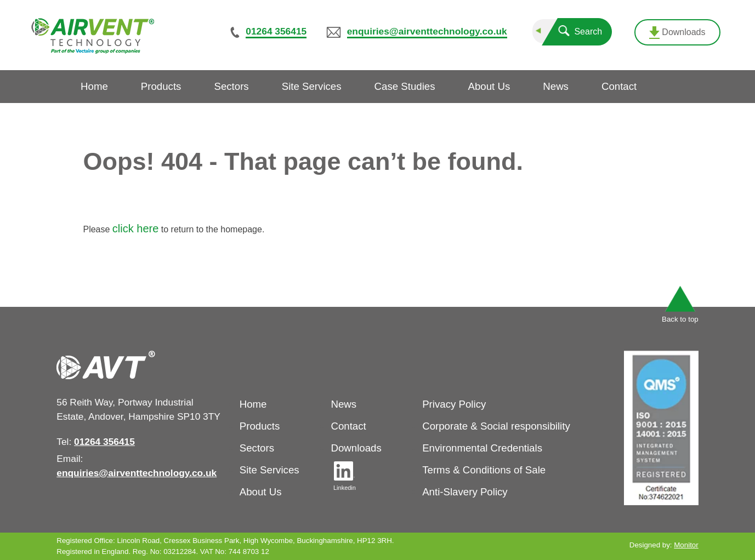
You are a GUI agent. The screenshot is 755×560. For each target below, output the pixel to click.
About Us (261, 492)
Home (253, 404)
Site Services (269, 470)
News (344, 404)
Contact (348, 426)
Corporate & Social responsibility (496, 426)
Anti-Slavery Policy (465, 492)
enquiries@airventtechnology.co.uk (427, 31)
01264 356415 (276, 31)
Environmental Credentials (482, 448)
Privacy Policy (454, 404)
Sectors (257, 448)
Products (260, 426)
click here (135, 228)
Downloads (677, 33)
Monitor (686, 545)
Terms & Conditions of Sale (484, 470)
